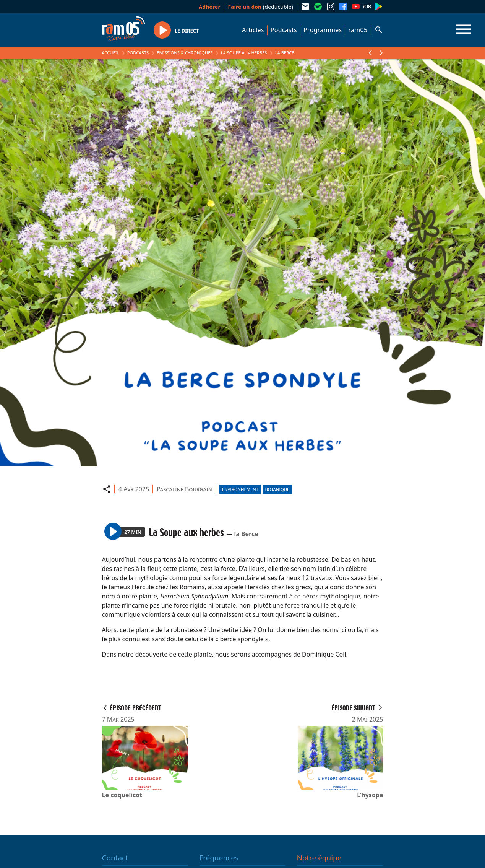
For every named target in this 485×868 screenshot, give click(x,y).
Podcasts (284, 30)
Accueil (111, 53)
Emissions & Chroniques (185, 53)
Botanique (277, 489)
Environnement (240, 489)
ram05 (358, 30)
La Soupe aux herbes (244, 53)
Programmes (323, 30)
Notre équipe (319, 858)
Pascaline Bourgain (184, 489)
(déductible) (260, 7)
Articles (253, 30)
